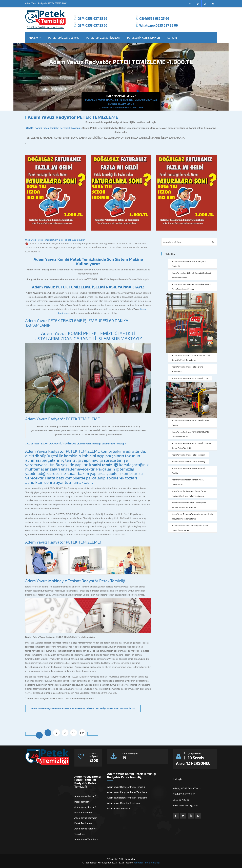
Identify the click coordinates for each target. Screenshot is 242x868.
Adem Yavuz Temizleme (86, 839)
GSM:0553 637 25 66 (93, 18)
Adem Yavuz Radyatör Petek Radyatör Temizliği (189, 264)
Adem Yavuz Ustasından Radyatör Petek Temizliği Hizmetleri (190, 528)
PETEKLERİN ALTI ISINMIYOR (144, 38)
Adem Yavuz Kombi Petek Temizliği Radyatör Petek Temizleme (192, 275)
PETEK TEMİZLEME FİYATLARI (103, 38)
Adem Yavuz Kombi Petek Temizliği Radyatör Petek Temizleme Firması (192, 287)
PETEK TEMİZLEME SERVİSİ (64, 38)
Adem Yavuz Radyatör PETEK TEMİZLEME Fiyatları (190, 423)
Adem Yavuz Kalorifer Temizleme (85, 831)
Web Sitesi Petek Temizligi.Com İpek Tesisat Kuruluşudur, (55, 240)
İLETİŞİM (172, 38)
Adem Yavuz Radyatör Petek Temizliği (189, 455)
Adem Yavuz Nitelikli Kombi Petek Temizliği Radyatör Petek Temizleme (191, 358)
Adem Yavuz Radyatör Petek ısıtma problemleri (187, 369)
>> (74, 733)
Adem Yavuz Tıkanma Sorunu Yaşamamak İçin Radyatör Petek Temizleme (192, 516)
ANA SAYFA (35, 38)
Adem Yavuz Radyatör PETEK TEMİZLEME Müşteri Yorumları (190, 434)
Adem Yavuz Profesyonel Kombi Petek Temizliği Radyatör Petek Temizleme (189, 493)
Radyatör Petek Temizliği (146, 863)
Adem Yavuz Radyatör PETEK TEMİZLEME (63, 419)
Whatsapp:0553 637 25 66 (159, 25)
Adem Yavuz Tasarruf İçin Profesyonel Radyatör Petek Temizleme (189, 505)
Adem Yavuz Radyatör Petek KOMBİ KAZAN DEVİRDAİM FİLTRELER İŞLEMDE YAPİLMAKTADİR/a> (83, 708)
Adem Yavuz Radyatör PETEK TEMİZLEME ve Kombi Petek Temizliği (191, 446)
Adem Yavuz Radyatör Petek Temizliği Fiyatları (189, 471)
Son (82, 733)
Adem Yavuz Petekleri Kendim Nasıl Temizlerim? (188, 482)
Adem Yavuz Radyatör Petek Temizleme (86, 810)
